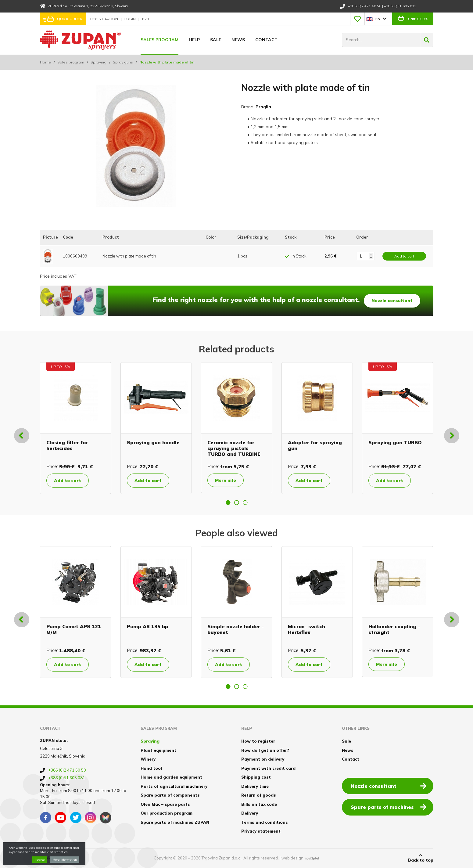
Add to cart (68, 481)
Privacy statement (261, 831)
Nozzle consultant (392, 301)
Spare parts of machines (389, 807)
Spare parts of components (170, 795)
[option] (76, 428)
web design (292, 858)
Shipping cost (256, 777)
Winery (148, 759)
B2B (146, 19)
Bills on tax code (259, 804)
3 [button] (245, 502)
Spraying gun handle (153, 442)
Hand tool (151, 768)
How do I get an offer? (265, 750)
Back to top (421, 858)
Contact (266, 40)
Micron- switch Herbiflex (306, 629)
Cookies (48, 858)
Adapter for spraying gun (315, 445)
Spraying (99, 62)
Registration (105, 19)
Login (131, 19)
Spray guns (123, 62)
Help (194, 40)
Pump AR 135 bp (148, 626)
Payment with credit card (268, 768)
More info (226, 480)
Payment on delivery (263, 759)
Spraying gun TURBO (395, 442)
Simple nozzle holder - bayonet (236, 629)
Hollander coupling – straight (394, 629)
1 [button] (228, 502)
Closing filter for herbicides (67, 445)
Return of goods (259, 795)
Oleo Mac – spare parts (165, 804)
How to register (258, 741)
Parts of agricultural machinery (174, 786)
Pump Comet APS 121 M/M (74, 629)
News (238, 40)
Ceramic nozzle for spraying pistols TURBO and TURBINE (234, 448)
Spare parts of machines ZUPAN (175, 822)
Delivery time (255, 786)
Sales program (159, 40)
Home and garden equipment (171, 777)
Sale (216, 40)
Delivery (250, 813)
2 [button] (237, 502)
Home (45, 62)
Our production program (167, 813)
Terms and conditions (265, 822)
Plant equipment (158, 750)
